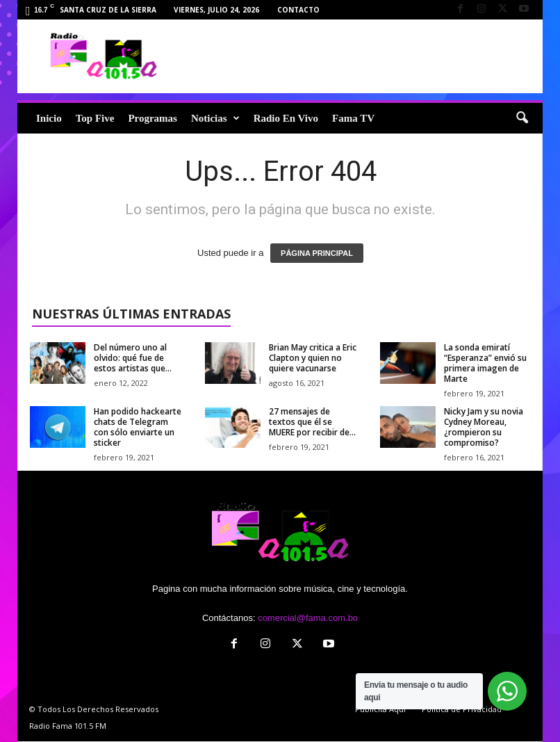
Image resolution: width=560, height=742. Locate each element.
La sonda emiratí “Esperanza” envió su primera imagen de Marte (485, 363)
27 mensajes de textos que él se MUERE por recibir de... (312, 422)
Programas (153, 118)
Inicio (49, 118)
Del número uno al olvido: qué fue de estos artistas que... (133, 358)
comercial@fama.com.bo (308, 618)
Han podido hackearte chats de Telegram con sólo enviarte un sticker (138, 427)
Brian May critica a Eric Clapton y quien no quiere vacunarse (313, 358)
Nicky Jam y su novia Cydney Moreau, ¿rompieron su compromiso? (484, 427)
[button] (522, 118)
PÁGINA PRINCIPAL (317, 253)
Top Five (95, 118)
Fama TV (353, 118)
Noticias (215, 118)
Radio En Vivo (286, 118)
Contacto (298, 10)
